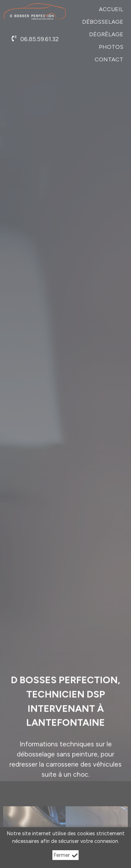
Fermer (65, 855)
